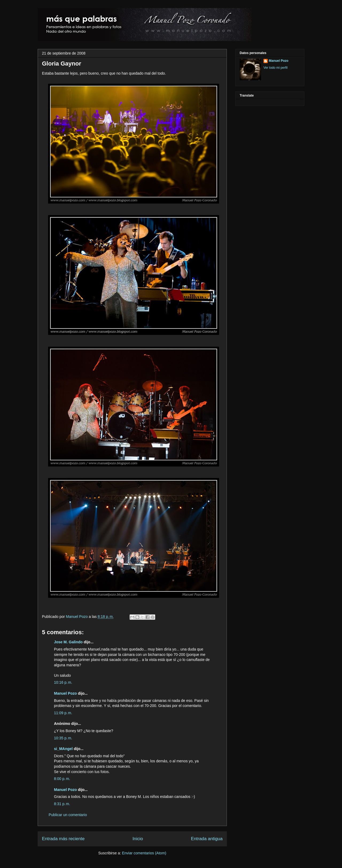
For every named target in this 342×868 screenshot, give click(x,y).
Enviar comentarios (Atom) (144, 853)
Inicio (138, 839)
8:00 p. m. (62, 779)
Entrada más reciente (63, 839)
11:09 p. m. (63, 713)
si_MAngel (63, 749)
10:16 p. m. (63, 682)
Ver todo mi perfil (275, 68)
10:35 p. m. (63, 738)
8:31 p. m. (62, 804)
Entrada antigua (207, 839)
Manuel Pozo (77, 617)
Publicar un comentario (68, 815)
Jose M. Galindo (68, 642)
